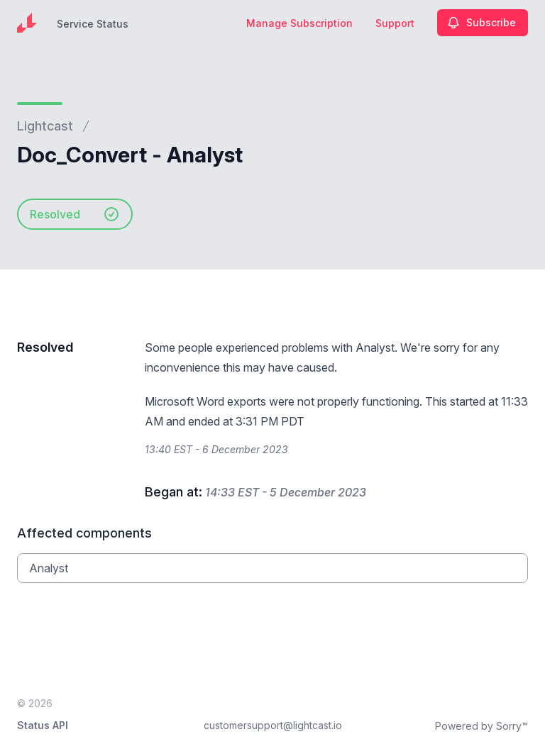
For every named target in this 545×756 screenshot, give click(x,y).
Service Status (93, 24)
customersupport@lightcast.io (273, 725)
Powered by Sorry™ (481, 726)
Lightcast (45, 126)
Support (395, 23)
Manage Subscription (299, 23)
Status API (43, 725)
